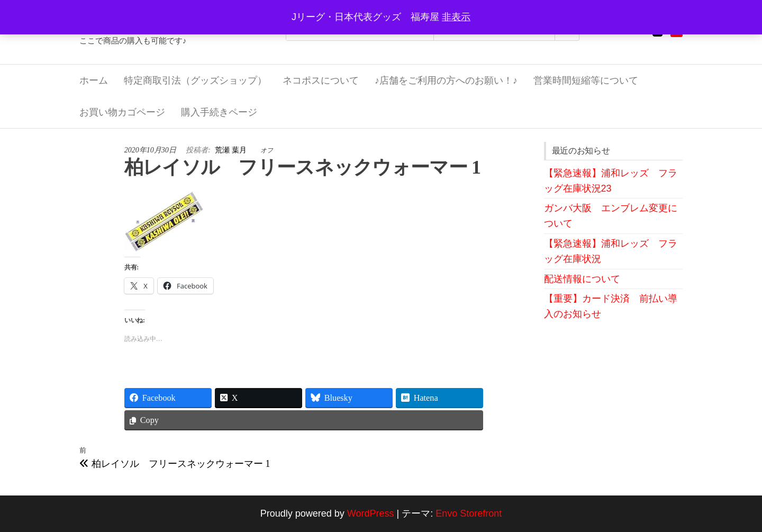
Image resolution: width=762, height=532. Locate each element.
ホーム (94, 80)
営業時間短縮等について (586, 80)
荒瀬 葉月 (232, 150)
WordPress (371, 513)
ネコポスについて (321, 80)
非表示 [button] (456, 17)
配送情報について (582, 279)
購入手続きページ (219, 112)
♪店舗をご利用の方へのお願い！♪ (446, 80)
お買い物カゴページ (122, 112)
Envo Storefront (469, 513)
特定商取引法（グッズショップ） (195, 80)
